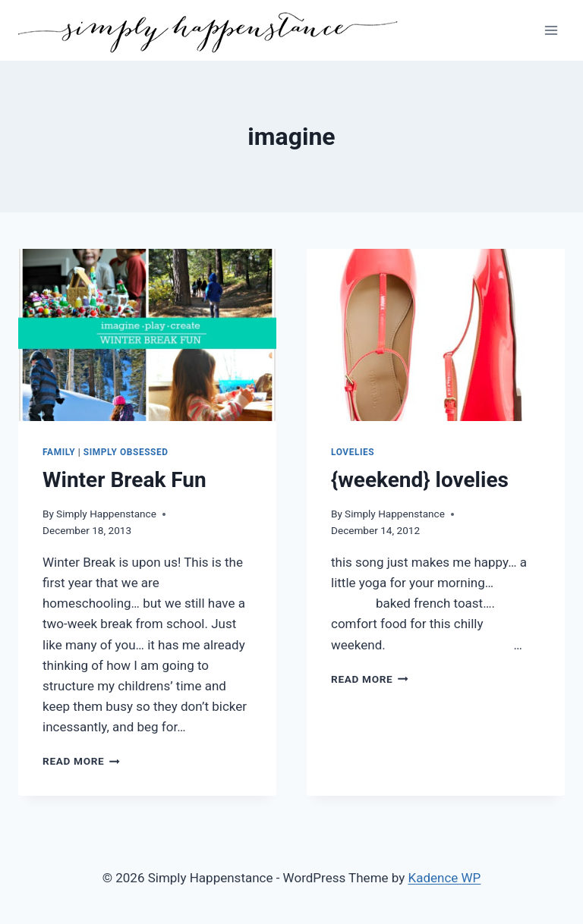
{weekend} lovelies (420, 480)
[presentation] (147, 335)
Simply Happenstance (106, 514)
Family (59, 452)
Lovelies (353, 452)
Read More (81, 761)
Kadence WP (445, 878)
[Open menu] (551, 30)
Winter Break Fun (124, 480)
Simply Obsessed (126, 452)
